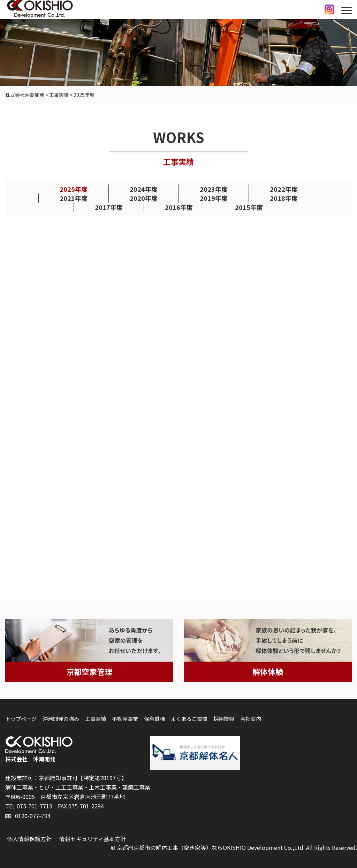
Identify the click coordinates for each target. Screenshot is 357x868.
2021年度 (74, 198)
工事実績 (96, 719)
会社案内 (251, 719)
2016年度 (179, 207)
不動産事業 (125, 719)
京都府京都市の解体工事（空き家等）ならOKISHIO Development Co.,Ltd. (211, 847)
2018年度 (284, 198)
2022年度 (284, 189)
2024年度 (144, 189)
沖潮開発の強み (61, 719)
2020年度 (144, 198)
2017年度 (109, 207)
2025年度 (74, 189)
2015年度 (249, 207)
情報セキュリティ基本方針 (93, 839)
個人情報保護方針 (29, 839)
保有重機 (154, 719)
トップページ (21, 719)
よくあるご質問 (189, 719)
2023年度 (214, 189)
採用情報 (224, 719)
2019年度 (214, 198)
